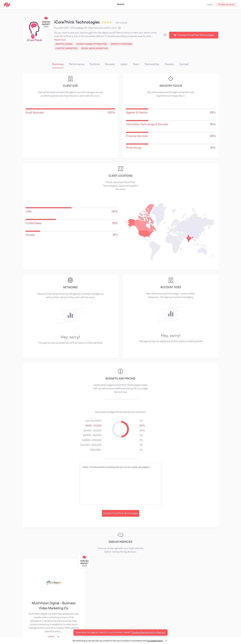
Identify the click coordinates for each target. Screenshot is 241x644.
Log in (210, 5)
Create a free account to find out (148, 632)
